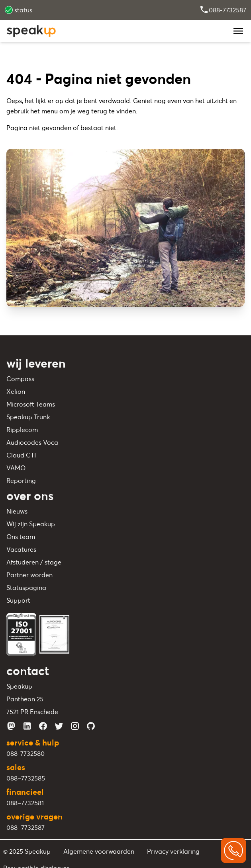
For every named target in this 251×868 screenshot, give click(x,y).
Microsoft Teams (31, 404)
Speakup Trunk (28, 417)
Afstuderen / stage (34, 562)
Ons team (21, 537)
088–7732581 (25, 803)
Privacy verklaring (173, 851)
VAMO (16, 468)
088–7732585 (26, 778)
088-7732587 (223, 10)
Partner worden (29, 575)
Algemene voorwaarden (99, 851)
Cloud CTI (21, 455)
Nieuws (17, 511)
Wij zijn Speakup (31, 524)
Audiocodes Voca (32, 442)
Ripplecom (22, 430)
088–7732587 (25, 827)
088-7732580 (25, 753)
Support (18, 600)
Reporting (21, 481)
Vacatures (21, 549)
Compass (20, 379)
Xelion (16, 391)
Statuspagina (26, 588)
